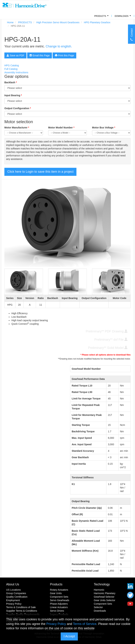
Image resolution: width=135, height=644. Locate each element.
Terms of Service (85, 624)
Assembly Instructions (16, 72)
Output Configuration (18, 108)
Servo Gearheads (60, 600)
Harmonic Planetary (105, 593)
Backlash (11, 82)
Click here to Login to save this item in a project (40, 172)
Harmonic (99, 590)
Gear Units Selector (104, 600)
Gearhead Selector (104, 597)
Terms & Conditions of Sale (21, 607)
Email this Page (40, 55)
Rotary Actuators (59, 590)
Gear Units (56, 593)
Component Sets (59, 597)
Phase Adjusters (59, 604)
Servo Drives (57, 611)
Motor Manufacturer (17, 128)
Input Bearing (13, 95)
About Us (13, 584)
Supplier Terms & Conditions (22, 611)
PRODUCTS (102, 17)
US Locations (13, 590)
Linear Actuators (59, 607)
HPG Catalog (12, 65)
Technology (102, 584)
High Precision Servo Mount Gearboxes (58, 22)
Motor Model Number (61, 128)
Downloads (123, 17)
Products (56, 584)
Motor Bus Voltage (104, 128)
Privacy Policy (14, 604)
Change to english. (59, 46)
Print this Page (64, 55)
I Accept (69, 636)
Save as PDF (15, 55)
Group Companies (16, 593)
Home (10, 22)
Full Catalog (11, 69)
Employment (13, 600)
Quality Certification (17, 597)
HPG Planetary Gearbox (97, 22)
